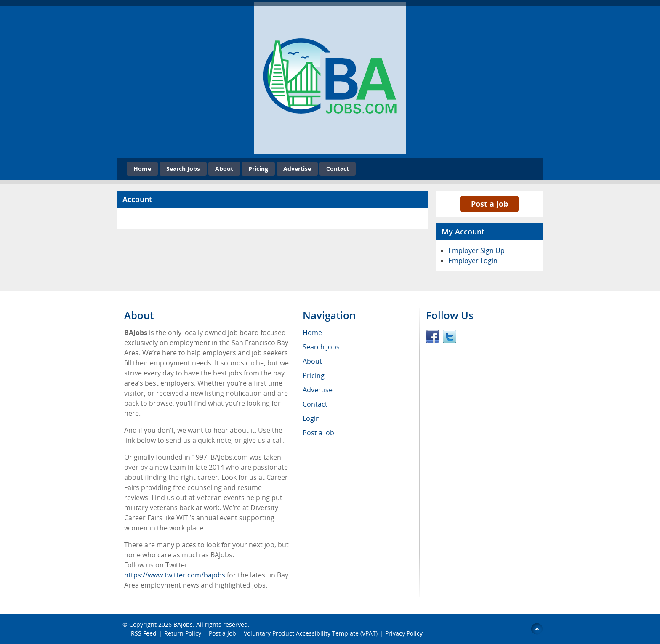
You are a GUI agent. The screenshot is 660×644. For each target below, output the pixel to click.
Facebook (433, 337)
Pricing (258, 169)
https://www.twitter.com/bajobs (175, 575)
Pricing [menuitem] (314, 375)
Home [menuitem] (312, 333)
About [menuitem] (312, 361)
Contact (338, 169)
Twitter (450, 337)
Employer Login (473, 261)
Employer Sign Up (476, 250)
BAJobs (183, 624)
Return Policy (183, 633)
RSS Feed (144, 633)
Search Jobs (183, 169)
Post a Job (490, 204)
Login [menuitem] (311, 418)
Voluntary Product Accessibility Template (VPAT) (311, 633)
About (224, 169)
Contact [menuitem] (315, 404)
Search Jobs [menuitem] (321, 347)
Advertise (297, 169)
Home (142, 169)
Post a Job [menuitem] (318, 433)
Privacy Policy (405, 633)
